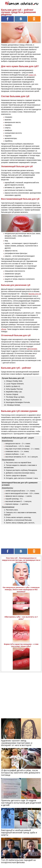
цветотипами (32, 349)
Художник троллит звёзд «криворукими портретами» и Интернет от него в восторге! (17, 743)
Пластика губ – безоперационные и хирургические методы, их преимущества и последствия (21, 560)
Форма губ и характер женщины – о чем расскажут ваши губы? (21, 645)
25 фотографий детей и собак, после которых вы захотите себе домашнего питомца (21, 773)
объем (4, 329)
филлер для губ (35, 294)
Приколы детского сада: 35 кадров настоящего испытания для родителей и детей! (21, 803)
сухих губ (32, 75)
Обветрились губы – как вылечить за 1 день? (21, 618)
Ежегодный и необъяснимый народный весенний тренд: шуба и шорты (19, 832)
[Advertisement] (21, 694)
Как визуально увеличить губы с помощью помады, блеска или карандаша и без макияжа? (21, 589)
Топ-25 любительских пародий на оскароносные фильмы (18, 861)
